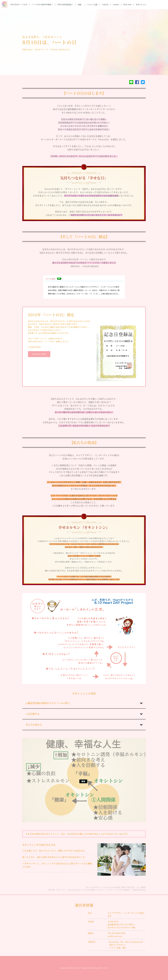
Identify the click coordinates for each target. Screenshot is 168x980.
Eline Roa (127, 5)
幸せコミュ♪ (141, 5)
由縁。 (80, 5)
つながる (105, 5)
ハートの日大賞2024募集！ (42, 5)
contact (116, 5)
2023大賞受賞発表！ (65, 5)
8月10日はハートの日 (19, 5)
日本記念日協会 (39, 354)
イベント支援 (92, 5)
